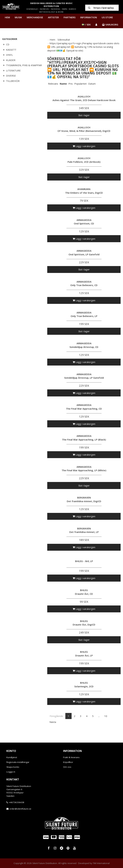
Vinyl (8, 55)
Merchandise (35, 17)
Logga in (11, 772)
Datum (92, 84)
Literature (12, 70)
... (99, 716)
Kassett (9, 50)
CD (6, 44)
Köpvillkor (68, 762)
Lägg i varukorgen (84, 146)
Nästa (53, 722)
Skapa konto (13, 767)
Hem (7, 17)
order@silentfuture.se (20, 809)
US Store (107, 17)
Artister (53, 17)
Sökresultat (64, 40)
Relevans (53, 84)
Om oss (67, 767)
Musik (18, 17)
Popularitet (80, 84)
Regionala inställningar (18, 762)
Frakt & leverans (71, 757)
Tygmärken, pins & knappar (22, 65)
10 (106, 716)
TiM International (101, 863)
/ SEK (86, 25)
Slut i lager (84, 115)
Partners (70, 17)
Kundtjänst (12, 757)
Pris (71, 84)
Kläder (9, 60)
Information (89, 17)
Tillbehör (11, 81)
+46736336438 (16, 802)
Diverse (9, 76)
